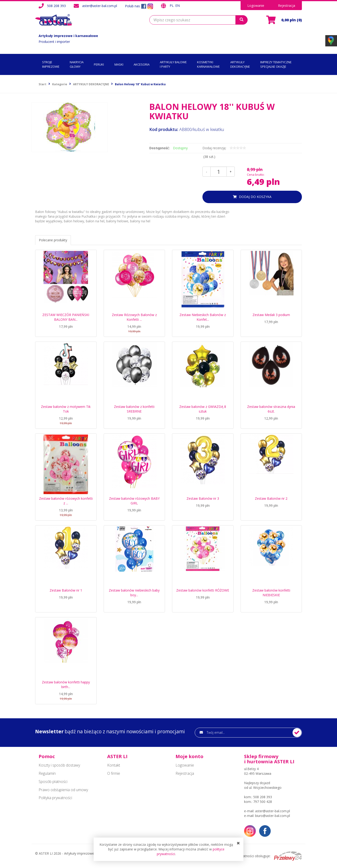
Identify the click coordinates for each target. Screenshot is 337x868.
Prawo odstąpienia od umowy (63, 790)
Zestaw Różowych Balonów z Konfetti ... (134, 317)
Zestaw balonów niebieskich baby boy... (134, 593)
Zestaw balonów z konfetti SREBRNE (134, 409)
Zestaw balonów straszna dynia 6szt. (271, 409)
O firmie (114, 773)
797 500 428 (263, 802)
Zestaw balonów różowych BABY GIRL (134, 501)
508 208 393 (56, 6)
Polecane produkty (53, 240)
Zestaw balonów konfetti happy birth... (66, 684)
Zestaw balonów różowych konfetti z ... (66, 501)
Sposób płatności (53, 782)
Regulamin (47, 773)
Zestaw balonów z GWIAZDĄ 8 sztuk (203, 409)
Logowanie (256, 6)
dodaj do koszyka (255, 197)
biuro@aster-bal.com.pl (273, 816)
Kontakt (114, 765)
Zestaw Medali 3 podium (271, 315)
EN (178, 6)
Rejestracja (287, 6)
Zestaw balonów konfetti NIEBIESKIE (271, 593)
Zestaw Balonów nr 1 (66, 590)
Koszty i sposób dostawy (59, 765)
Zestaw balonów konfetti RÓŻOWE (203, 590)
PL (172, 6)
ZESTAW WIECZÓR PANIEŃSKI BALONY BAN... (66, 317)
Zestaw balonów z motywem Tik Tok (66, 409)
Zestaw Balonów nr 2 (271, 498)
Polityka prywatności (55, 798)
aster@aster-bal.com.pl (100, 6)
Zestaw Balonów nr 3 (203, 498)
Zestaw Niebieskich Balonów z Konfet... (203, 317)
